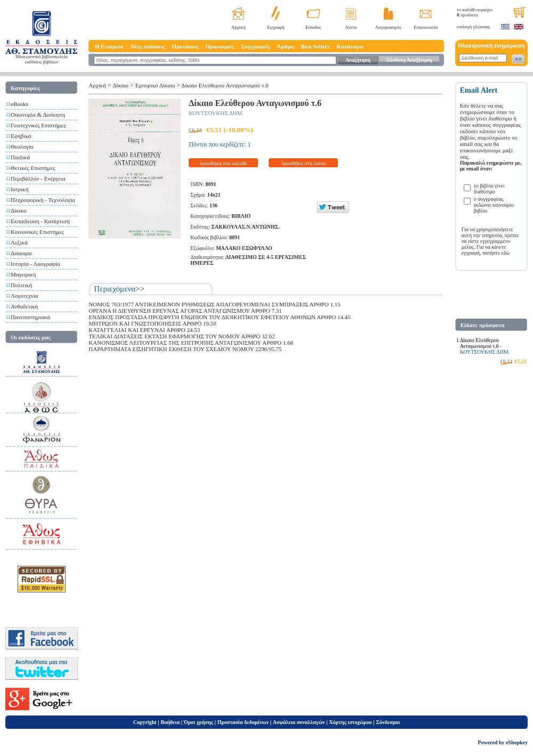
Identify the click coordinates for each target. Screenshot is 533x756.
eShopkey (517, 742)
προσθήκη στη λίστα (304, 163)
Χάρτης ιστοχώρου (350, 722)
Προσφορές (220, 46)
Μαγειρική (23, 274)
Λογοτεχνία (24, 296)
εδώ (506, 253)
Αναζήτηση (358, 60)
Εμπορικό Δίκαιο (155, 85)
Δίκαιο (19, 210)
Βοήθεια (171, 722)
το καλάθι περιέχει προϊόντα (475, 12)
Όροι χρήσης (199, 722)
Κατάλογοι (350, 46)
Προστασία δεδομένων (243, 722)
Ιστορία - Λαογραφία (35, 264)
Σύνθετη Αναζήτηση (409, 60)
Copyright (145, 722)
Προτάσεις (185, 46)
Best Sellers (315, 46)
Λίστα (351, 27)
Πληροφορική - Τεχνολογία (43, 200)
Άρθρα (286, 46)
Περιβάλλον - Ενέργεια (38, 178)
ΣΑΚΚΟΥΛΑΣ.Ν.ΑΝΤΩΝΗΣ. (245, 227)
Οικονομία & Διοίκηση (38, 115)
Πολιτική (21, 285)
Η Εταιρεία (109, 46)
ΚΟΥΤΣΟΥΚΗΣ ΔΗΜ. (216, 113)
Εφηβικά (21, 136)
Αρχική (239, 27)
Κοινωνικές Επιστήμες (37, 232)
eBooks (19, 104)
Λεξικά (19, 242)
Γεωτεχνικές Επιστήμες (38, 125)
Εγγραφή (276, 27)
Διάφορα (21, 253)
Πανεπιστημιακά (30, 317)
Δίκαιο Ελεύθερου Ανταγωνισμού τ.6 (225, 85)
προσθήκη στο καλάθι (223, 163)
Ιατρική (20, 189)
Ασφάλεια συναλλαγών (299, 722)
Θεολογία (22, 147)
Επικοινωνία (426, 27)
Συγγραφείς (256, 46)
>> (140, 289)
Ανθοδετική (24, 306)
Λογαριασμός (388, 27)
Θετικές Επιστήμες (33, 168)
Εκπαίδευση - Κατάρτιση (40, 221)
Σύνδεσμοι (388, 722)
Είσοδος (313, 27)
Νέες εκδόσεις (147, 46)
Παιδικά (20, 157)
